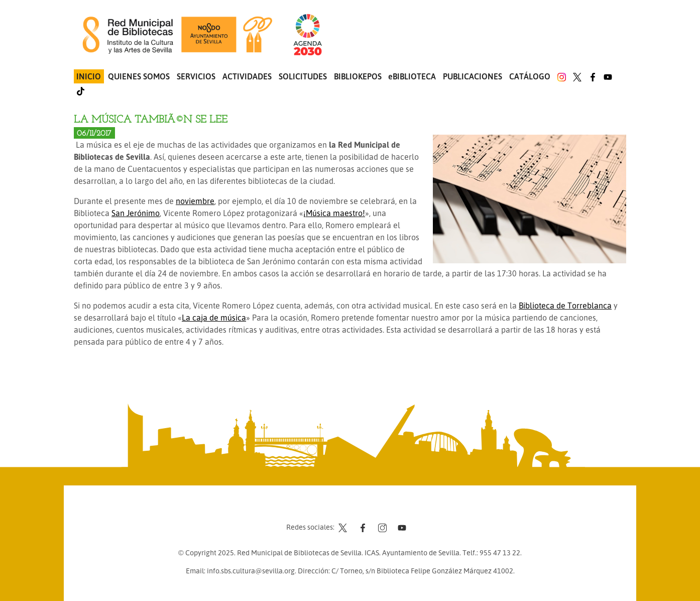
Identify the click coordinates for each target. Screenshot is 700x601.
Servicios (196, 76)
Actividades (247, 76)
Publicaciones (473, 76)
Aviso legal (365, 508)
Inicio (89, 76)
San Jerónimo (136, 213)
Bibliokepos (358, 76)
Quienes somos (139, 76)
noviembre (195, 201)
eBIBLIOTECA (412, 76)
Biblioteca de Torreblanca (565, 306)
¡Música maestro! (334, 213)
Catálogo (530, 76)
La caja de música (214, 318)
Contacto (325, 508)
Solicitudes (303, 76)
